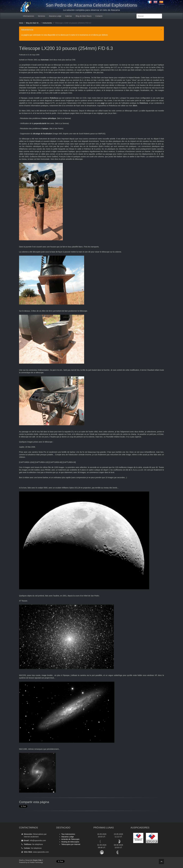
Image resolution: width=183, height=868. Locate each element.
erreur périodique (49, 118)
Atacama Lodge (55, 16)
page (103, 103)
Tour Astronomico (68, 834)
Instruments (47, 23)
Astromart (45, 60)
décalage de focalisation (43, 134)
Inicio (21, 23)
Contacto (99, 16)
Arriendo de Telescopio (70, 839)
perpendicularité (40, 123)
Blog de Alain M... (33, 23)
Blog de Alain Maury (84, 16)
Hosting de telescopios (70, 842)
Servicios (41, 16)
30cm (135, 106)
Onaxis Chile (37, 860)
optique (45, 129)
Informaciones (28, 16)
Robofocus (54, 98)
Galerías (69, 16)
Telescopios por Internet (71, 844)
